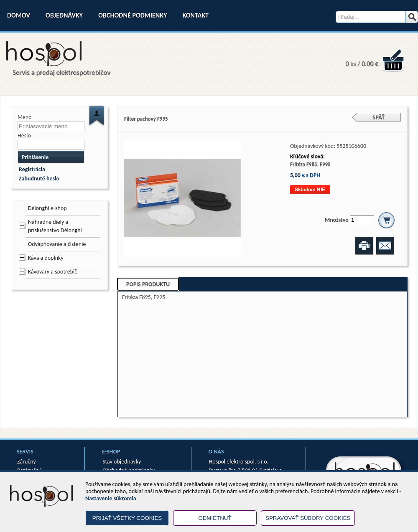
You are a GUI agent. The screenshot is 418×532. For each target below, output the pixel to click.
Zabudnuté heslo (39, 179)
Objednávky (64, 15)
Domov (19, 15)
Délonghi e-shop (47, 208)
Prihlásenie (35, 157)
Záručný (27, 462)
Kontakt (196, 15)
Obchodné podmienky (133, 15)
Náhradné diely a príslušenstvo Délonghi (55, 226)
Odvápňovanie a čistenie (57, 244)
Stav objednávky (122, 462)
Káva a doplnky (46, 258)
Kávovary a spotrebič (52, 272)
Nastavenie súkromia (111, 498)
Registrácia (32, 169)
